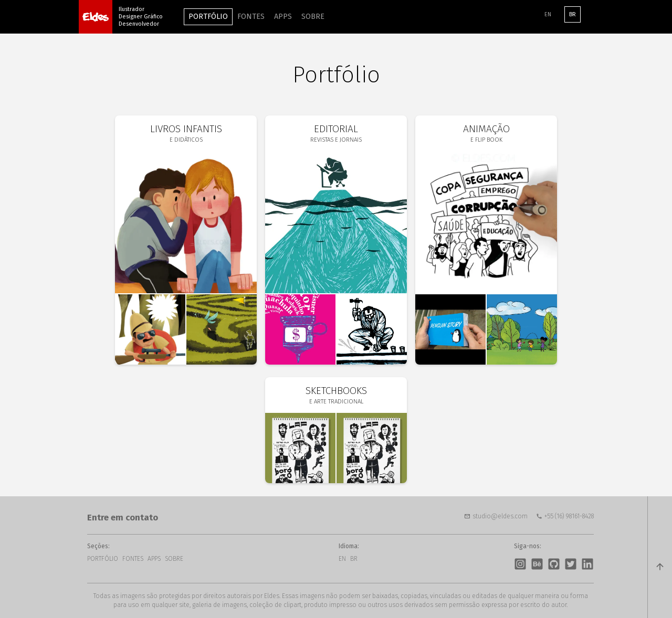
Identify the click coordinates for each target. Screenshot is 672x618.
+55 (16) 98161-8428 (569, 516)
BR (573, 14)
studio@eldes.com (500, 516)
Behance (537, 564)
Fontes (251, 17)
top (660, 557)
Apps (283, 17)
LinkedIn (587, 564)
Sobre (313, 17)
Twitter (571, 564)
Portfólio (208, 17)
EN (548, 14)
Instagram (520, 564)
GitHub (554, 564)
